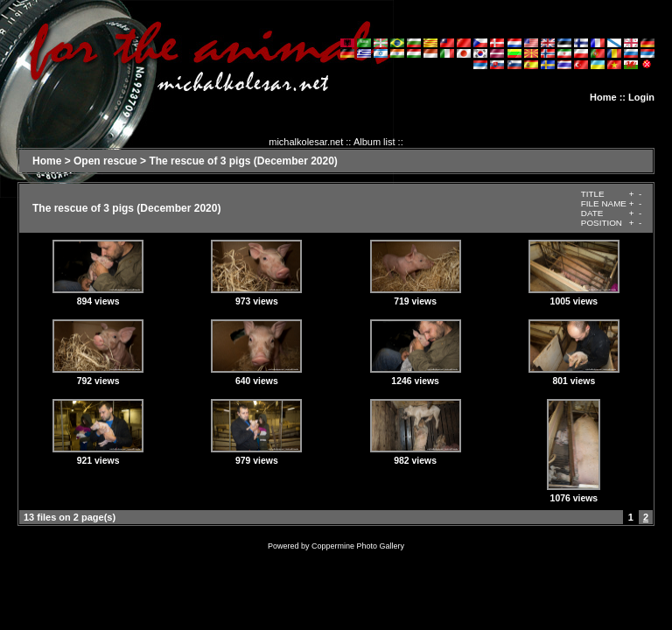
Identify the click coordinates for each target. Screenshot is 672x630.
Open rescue (105, 161)
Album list (374, 142)
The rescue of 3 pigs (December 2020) (243, 161)
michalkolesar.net (306, 142)
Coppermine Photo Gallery (358, 546)
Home (603, 97)
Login (641, 97)
